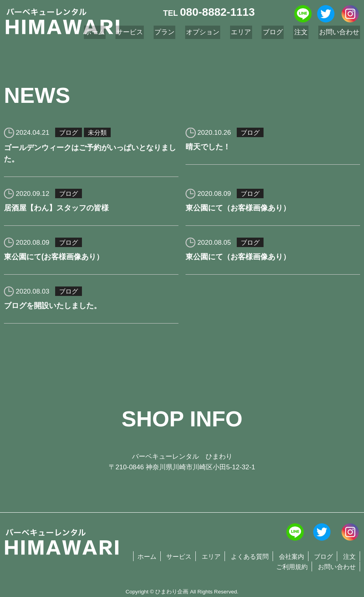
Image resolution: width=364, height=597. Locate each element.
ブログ (69, 133)
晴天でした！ (209, 148)
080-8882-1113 (217, 12)
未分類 (99, 133)
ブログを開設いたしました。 (55, 310)
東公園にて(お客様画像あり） (57, 260)
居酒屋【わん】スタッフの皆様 (59, 210)
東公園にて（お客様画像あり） (241, 210)
